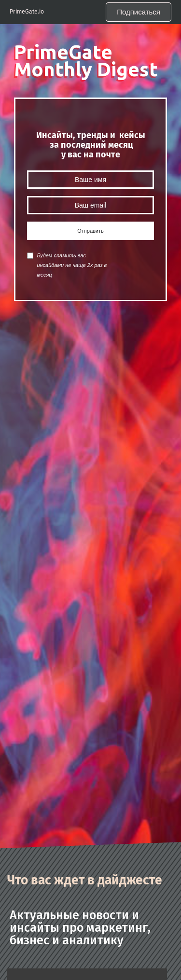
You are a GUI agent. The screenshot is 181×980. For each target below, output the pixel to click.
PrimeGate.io (27, 12)
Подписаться (139, 12)
